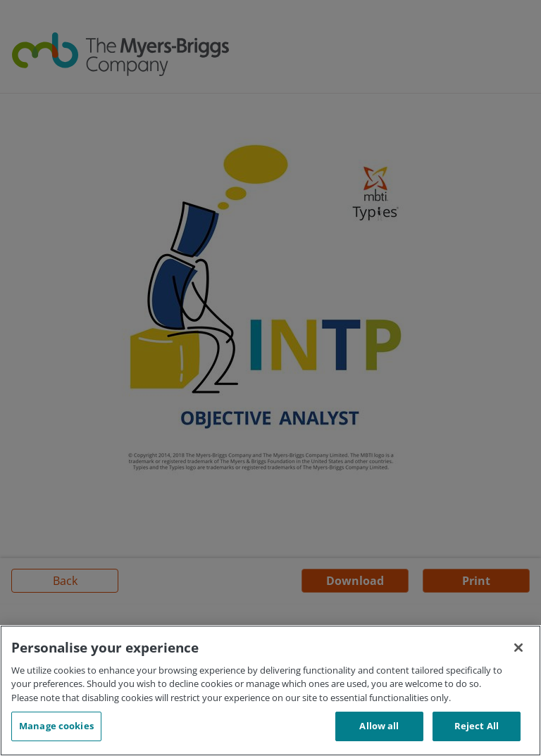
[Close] (518, 648)
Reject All (477, 726)
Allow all (379, 726)
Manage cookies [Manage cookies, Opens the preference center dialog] (56, 726)
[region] (270, 691)
